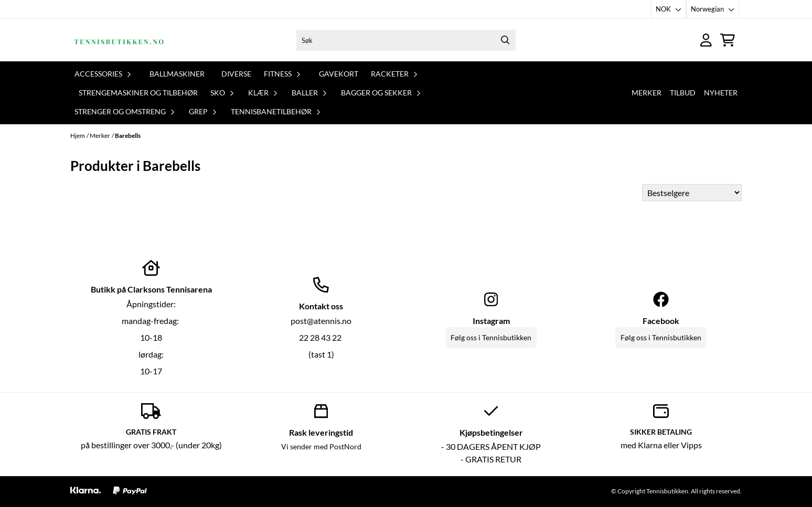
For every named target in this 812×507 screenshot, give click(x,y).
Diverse (236, 74)
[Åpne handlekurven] (728, 40)
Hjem (78, 136)
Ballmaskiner (177, 74)
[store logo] (119, 40)
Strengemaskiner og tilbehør (138, 93)
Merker (647, 93)
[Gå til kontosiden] (706, 40)
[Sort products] (692, 193)
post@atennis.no (321, 321)
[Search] (505, 40)
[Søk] (406, 40)
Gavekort (339, 74)
